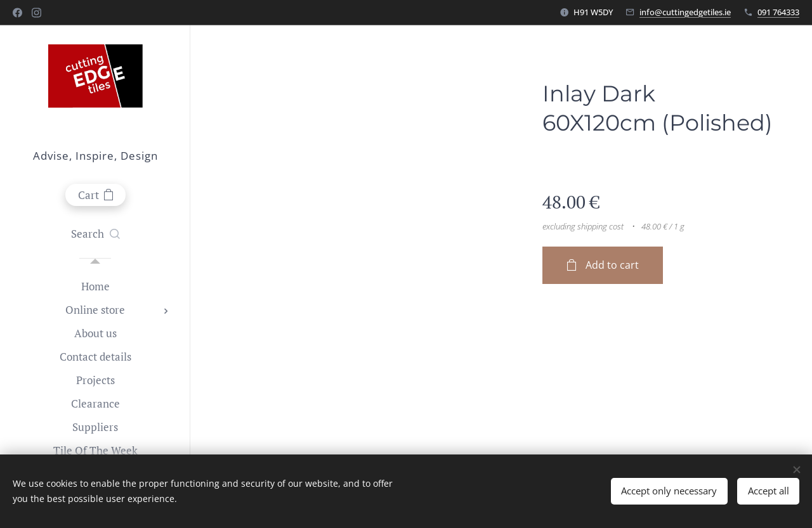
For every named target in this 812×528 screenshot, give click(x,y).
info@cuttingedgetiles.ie (685, 12)
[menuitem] (95, 286)
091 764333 (778, 12)
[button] (95, 234)
